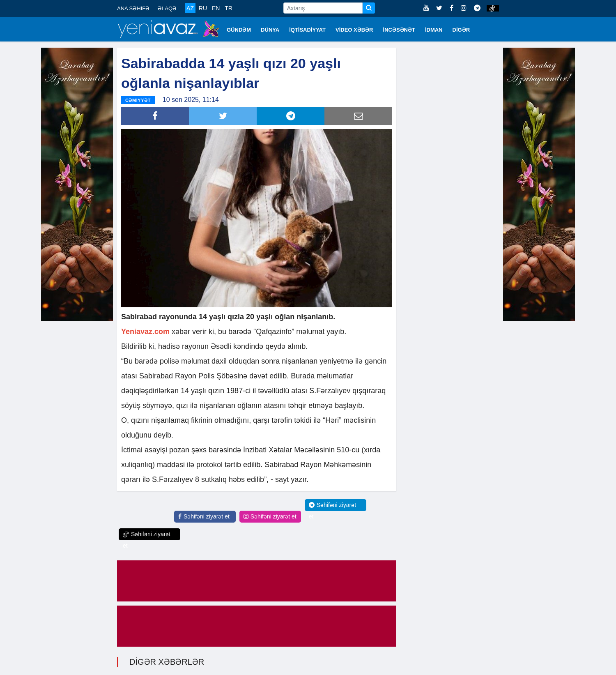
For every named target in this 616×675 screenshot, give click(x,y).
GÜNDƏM (239, 30)
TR (229, 8)
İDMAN (434, 30)
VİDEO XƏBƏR (354, 30)
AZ (190, 8)
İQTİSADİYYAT (307, 30)
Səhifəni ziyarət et (204, 516)
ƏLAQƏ (167, 8)
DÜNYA (270, 30)
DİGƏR (461, 30)
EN (216, 8)
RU (203, 8)
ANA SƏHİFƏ (133, 8)
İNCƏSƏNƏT (399, 30)
